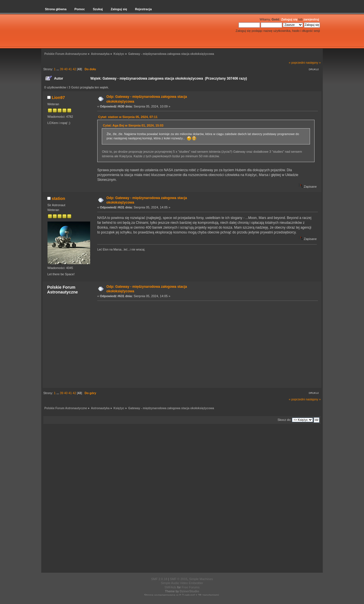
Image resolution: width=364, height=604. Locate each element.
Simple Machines (201, 579)
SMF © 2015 (179, 579)
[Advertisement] (206, 344)
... (58, 69)
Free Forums (191, 587)
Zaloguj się (289, 19)
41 (70, 69)
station (58, 198)
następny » (313, 63)
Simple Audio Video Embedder (182, 583)
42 (74, 69)
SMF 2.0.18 (159, 579)
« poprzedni (297, 63)
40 (66, 69)
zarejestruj (311, 19)
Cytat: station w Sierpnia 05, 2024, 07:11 (128, 117)
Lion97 (58, 98)
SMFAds (170, 587)
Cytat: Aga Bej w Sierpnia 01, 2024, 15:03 (133, 125)
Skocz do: (284, 420)
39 (61, 69)
